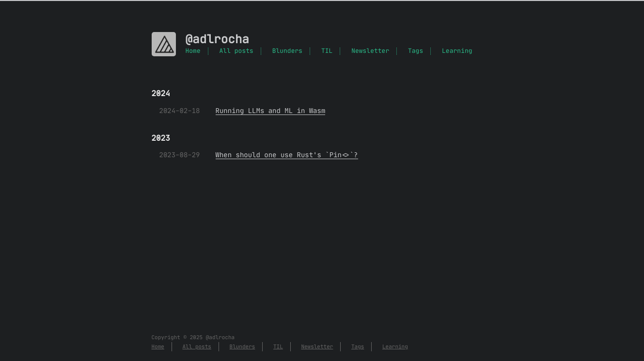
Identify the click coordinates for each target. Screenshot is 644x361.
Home (193, 51)
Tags (416, 51)
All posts (236, 51)
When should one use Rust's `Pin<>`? (287, 155)
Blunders (287, 51)
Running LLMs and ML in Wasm (271, 111)
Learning (457, 51)
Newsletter (370, 51)
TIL (327, 51)
